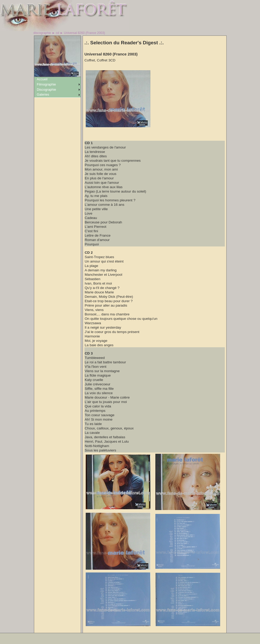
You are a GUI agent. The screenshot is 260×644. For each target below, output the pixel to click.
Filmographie (46, 84)
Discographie (46, 90)
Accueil (42, 79)
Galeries (43, 94)
